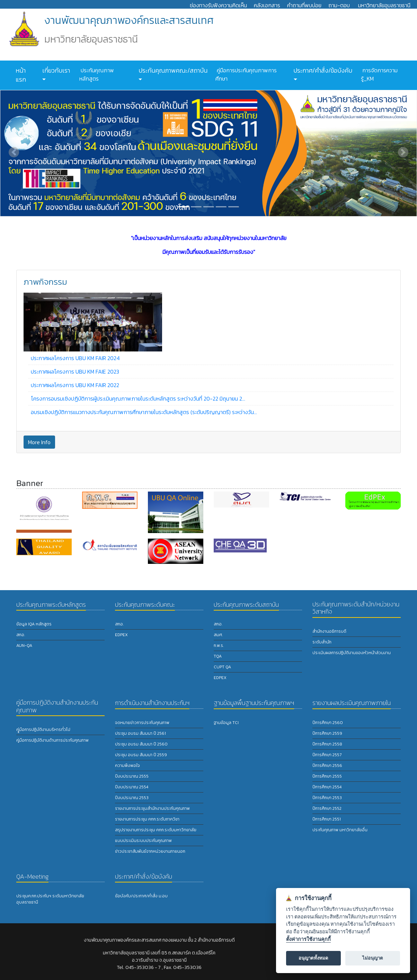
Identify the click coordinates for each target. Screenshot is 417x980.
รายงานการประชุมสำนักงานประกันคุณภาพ (152, 808)
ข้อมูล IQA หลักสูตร (34, 624)
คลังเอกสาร (267, 5)
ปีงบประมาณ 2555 (132, 776)
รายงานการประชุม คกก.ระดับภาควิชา (147, 819)
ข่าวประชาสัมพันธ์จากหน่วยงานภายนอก (150, 851)
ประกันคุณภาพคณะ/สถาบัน (172, 71)
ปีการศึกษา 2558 (327, 744)
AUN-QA (24, 645)
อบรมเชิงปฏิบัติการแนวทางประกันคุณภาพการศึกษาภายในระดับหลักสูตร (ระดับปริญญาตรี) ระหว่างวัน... (144, 412)
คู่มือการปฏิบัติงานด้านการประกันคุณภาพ (52, 740)
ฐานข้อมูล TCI (226, 723)
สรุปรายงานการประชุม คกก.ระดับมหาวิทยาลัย (156, 830)
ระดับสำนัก (322, 642)
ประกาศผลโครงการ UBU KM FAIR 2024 (75, 358)
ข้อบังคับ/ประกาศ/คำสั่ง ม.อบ (141, 896)
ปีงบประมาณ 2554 (132, 787)
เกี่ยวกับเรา (55, 71)
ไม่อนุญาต (373, 958)
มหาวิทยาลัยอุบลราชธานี (384, 5)
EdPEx (121, 635)
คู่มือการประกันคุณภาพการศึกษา (246, 74)
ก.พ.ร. (219, 645)
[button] (14, 152)
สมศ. (218, 635)
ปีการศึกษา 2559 (327, 733)
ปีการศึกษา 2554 (327, 787)
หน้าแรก (21, 75)
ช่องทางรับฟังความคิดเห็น (218, 5)
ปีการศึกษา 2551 (327, 819)
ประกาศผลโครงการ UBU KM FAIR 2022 (75, 385)
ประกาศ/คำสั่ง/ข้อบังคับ (322, 71)
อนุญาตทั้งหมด (313, 958)
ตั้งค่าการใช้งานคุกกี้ (308, 939)
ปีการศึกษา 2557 (327, 755)
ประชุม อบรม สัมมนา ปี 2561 (140, 733)
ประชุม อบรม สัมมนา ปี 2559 (141, 755)
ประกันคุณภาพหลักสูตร (97, 74)
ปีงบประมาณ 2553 (132, 798)
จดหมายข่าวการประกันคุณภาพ (142, 723)
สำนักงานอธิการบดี (329, 631)
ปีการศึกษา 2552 (327, 808)
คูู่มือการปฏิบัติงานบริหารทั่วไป (43, 730)
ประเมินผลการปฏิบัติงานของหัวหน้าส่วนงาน (352, 653)
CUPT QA (222, 667)
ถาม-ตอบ (339, 5)
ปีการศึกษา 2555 (327, 776)
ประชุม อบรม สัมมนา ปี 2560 (141, 744)
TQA (218, 656)
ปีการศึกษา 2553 (327, 798)
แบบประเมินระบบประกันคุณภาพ (143, 841)
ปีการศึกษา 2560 (328, 723)
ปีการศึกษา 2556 (327, 766)
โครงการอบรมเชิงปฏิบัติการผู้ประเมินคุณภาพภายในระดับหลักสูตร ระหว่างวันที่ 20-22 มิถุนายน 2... (138, 399)
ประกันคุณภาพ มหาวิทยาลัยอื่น (340, 830)
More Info (39, 442)
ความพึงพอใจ (127, 766)
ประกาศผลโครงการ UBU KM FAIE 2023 (75, 372)
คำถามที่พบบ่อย (304, 5)
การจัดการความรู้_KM (379, 74)
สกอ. (21, 635)
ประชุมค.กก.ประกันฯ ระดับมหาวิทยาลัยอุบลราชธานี (50, 899)
